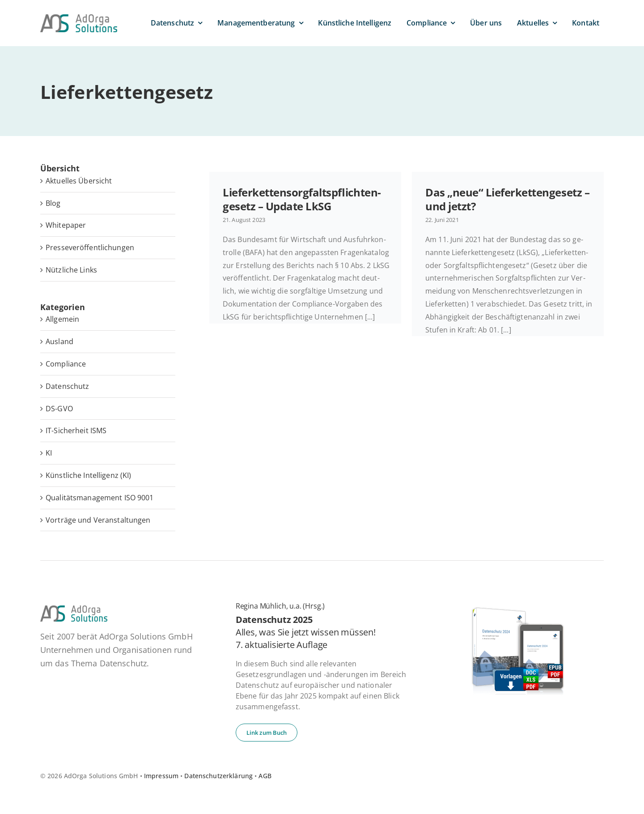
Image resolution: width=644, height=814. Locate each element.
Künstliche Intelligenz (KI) (88, 475)
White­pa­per (66, 225)
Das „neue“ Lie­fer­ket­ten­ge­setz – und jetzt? (507, 199)
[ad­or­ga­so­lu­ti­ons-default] (79, 18)
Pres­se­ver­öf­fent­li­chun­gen (90, 247)
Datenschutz (67, 386)
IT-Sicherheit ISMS (76, 430)
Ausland (59, 341)
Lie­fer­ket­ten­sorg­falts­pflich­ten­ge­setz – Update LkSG (302, 199)
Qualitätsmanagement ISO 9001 (100, 498)
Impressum (161, 776)
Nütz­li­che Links (71, 270)
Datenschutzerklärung (218, 776)
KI (49, 453)
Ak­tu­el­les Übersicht (79, 181)
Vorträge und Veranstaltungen (98, 520)
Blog (53, 203)
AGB (265, 776)
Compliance (66, 364)
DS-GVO (59, 409)
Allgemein (62, 319)
